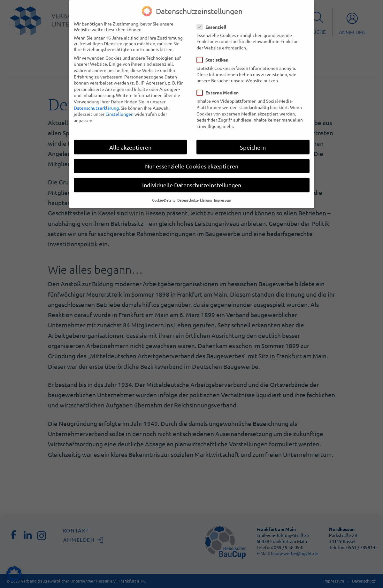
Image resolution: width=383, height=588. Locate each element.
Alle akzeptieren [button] (130, 141)
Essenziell (213, 21)
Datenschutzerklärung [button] (195, 194)
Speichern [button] (253, 141)
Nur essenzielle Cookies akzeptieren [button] (192, 160)
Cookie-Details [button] (164, 194)
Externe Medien (220, 87)
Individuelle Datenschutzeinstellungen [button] (192, 179)
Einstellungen (119, 108)
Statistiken (214, 54)
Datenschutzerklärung (96, 102)
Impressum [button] (222, 194)
